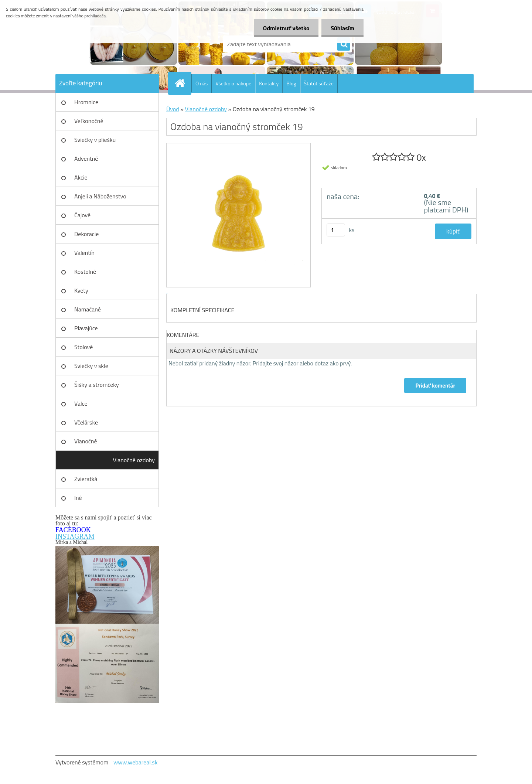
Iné (78, 498)
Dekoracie (86, 234)
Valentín (84, 253)
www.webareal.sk (136, 762)
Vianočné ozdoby (134, 460)
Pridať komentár (435, 386)
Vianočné (86, 441)
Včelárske (86, 422)
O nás (202, 83)
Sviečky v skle (91, 366)
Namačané (88, 309)
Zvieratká (86, 479)
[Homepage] (183, 83)
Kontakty (269, 83)
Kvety (81, 290)
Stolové (83, 347)
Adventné (86, 158)
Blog (291, 83)
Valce (81, 403)
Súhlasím (342, 28)
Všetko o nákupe (233, 83)
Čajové (82, 215)
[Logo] (106, 44)
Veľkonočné (89, 121)
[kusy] (336, 230)
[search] (344, 44)
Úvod (173, 109)
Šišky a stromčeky (97, 385)
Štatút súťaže (319, 83)
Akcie (81, 177)
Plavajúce (86, 328)
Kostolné (85, 272)
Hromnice (86, 102)
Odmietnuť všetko (286, 28)
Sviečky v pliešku (95, 140)
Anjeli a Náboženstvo (100, 196)
